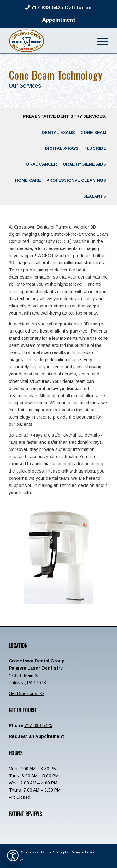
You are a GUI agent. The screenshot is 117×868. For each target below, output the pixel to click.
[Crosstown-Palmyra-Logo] (49, 41)
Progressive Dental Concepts (44, 852)
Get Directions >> (26, 693)
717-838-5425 (38, 725)
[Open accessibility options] (13, 855)
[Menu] (100, 41)
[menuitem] (100, 41)
